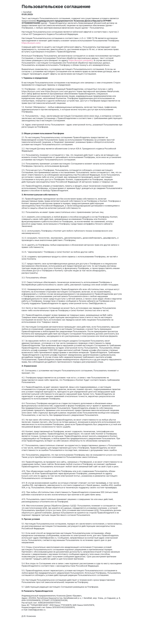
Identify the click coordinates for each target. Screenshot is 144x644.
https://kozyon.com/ (31, 43)
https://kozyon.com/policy (81, 60)
